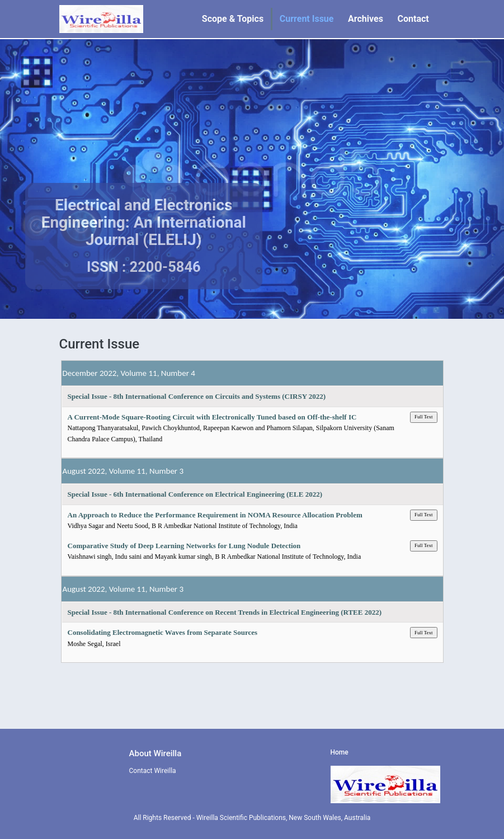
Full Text (423, 417)
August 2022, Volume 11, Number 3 (123, 471)
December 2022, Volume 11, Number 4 (129, 373)
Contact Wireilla (153, 771)
